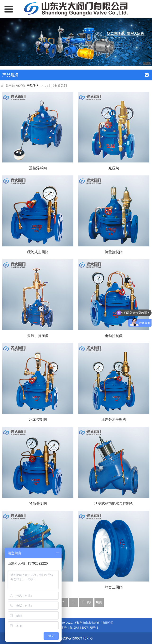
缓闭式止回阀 (38, 252)
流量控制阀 (114, 252)
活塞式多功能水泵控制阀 (114, 503)
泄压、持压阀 (38, 336)
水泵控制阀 (38, 419)
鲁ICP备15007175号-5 (84, 628)
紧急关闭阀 (38, 503)
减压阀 (114, 168)
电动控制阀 (114, 336)
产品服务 (33, 86)
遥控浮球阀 (38, 168)
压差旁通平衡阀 (114, 419)
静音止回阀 (114, 587)
